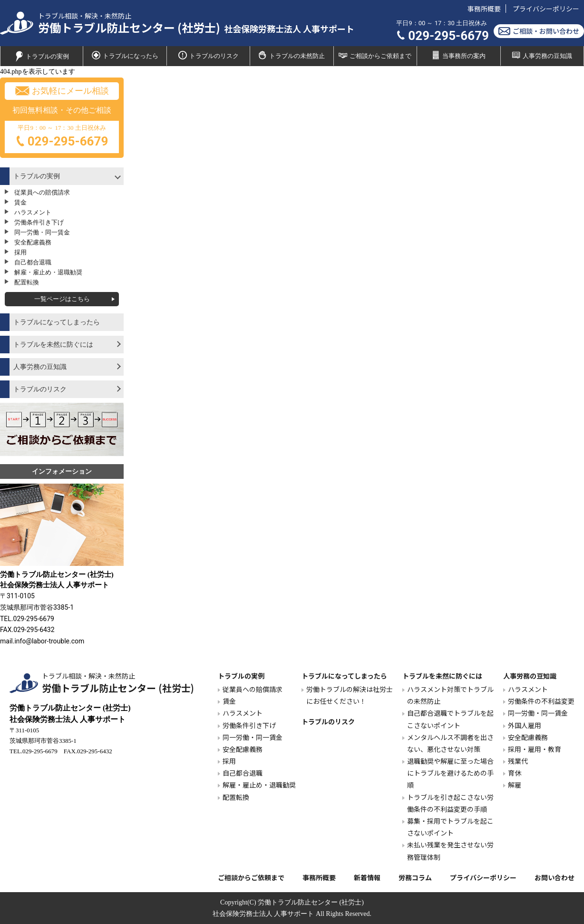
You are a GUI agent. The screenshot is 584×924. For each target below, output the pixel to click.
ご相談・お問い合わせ (539, 31)
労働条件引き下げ (39, 222)
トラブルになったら (125, 55)
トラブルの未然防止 (292, 55)
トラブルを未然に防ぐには (53, 345)
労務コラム (415, 877)
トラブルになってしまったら (57, 322)
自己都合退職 (33, 262)
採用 (20, 252)
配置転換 (27, 282)
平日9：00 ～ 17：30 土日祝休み (62, 138)
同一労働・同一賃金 (42, 232)
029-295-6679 (443, 36)
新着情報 (367, 877)
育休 (515, 773)
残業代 (518, 761)
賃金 (20, 202)
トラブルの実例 (42, 56)
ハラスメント (33, 212)
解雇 (515, 785)
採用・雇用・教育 (535, 749)
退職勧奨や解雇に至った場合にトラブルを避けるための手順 (450, 773)
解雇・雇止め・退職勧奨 (48, 272)
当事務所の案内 (458, 55)
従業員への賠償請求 (42, 192)
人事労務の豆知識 (542, 55)
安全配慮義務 (33, 242)
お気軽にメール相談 (62, 91)
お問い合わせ (555, 877)
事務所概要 (484, 9)
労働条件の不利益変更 (541, 701)
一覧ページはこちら (62, 299)
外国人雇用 (525, 725)
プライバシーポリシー (546, 9)
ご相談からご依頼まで (375, 55)
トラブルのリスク (209, 55)
